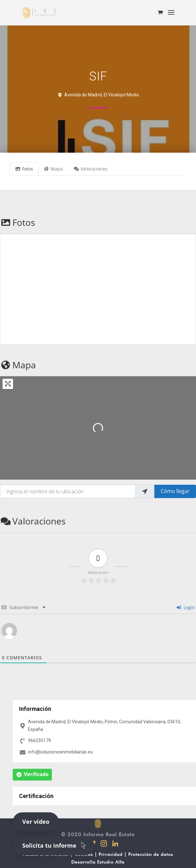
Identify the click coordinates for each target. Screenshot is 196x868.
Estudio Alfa (111, 862)
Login (186, 607)
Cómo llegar (175, 491)
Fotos (17, 222)
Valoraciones (33, 521)
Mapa (18, 365)
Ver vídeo (36, 822)
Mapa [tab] (53, 169)
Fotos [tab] (24, 169)
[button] (32, 775)
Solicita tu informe (55, 845)
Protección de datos (151, 854)
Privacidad (111, 854)
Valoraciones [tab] (91, 169)
